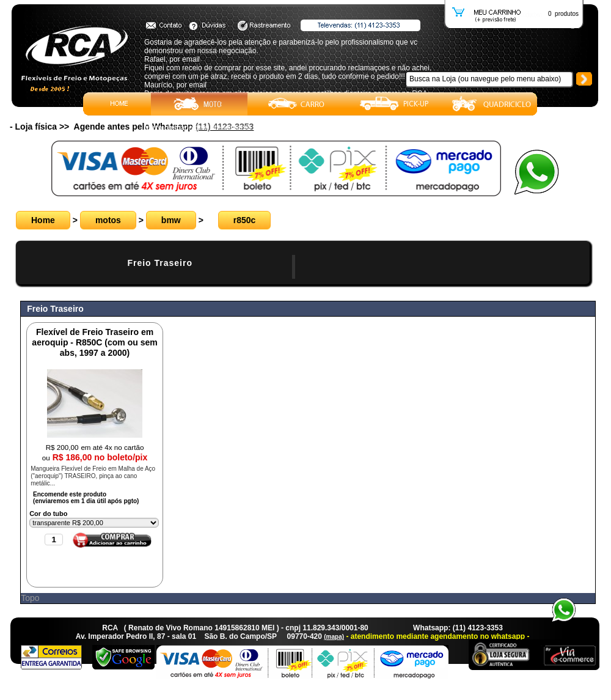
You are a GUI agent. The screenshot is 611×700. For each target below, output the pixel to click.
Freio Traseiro (160, 263)
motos (108, 220)
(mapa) (334, 637)
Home (43, 220)
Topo (30, 598)
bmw (171, 220)
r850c (245, 220)
